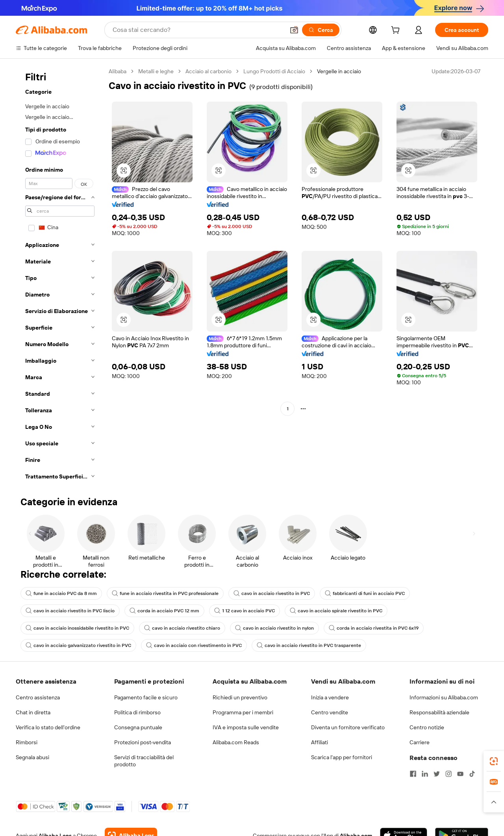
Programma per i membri (243, 712)
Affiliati (320, 742)
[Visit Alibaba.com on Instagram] (448, 774)
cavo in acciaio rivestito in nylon (274, 628)
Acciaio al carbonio (208, 71)
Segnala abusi (32, 757)
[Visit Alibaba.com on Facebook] (413, 774)
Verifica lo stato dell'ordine (48, 727)
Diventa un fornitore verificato (348, 727)
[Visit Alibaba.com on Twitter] (437, 774)
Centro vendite (330, 712)
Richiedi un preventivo (240, 697)
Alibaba (118, 71)
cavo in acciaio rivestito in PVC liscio (70, 611)
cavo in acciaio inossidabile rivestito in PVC (77, 628)
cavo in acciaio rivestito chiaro (182, 628)
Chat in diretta (33, 712)
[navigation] (60, 276)
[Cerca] (321, 30)
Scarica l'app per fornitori (342, 757)
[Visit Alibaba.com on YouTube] (460, 774)
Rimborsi (27, 742)
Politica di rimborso (137, 712)
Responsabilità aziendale (439, 712)
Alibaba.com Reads (236, 742)
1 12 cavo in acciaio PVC (245, 611)
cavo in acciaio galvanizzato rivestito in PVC (78, 645)
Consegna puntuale (138, 727)
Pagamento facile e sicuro (146, 697)
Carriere (420, 742)
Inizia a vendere (330, 697)
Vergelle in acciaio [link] (339, 71)
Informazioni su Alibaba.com (444, 697)
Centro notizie (427, 727)
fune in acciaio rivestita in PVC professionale (165, 593)
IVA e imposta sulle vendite (246, 727)
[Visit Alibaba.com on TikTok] (472, 774)
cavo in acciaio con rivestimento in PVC (194, 645)
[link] (494, 761)
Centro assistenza (38, 697)
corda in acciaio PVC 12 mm (164, 611)
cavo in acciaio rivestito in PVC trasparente (309, 645)
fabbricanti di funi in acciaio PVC (365, 593)
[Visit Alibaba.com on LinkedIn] (425, 774)
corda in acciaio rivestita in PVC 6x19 (374, 628)
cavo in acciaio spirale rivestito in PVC (336, 611)
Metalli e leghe (156, 71)
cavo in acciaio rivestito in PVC (272, 593)
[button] (294, 30)
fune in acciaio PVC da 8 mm (61, 593)
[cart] (397, 31)
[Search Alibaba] (198, 30)
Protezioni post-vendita (143, 742)
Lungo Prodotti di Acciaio (274, 71)
